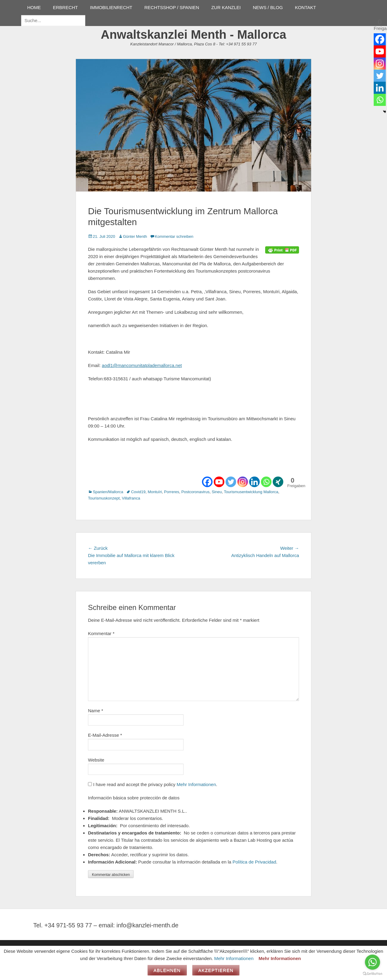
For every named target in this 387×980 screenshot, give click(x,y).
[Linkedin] (254, 482)
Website (96, 760)
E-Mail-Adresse (105, 735)
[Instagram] (243, 482)
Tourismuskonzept (104, 498)
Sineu (217, 492)
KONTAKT (305, 7)
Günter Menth (135, 236)
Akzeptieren (216, 970)
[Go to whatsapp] (372, 962)
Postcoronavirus (195, 492)
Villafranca (131, 498)
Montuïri (155, 492)
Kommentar (101, 633)
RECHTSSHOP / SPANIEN (172, 7)
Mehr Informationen (196, 784)
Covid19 (138, 492)
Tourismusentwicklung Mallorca (251, 492)
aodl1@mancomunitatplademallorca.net (142, 365)
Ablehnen (167, 970)
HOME (34, 7)
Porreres (172, 492)
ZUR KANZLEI (226, 7)
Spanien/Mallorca (108, 492)
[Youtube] (219, 482)
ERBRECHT (65, 7)
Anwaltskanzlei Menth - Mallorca (193, 34)
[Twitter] (231, 482)
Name (96, 711)
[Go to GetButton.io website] (372, 974)
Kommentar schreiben (174, 236)
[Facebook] (207, 482)
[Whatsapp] (266, 482)
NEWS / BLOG (268, 7)
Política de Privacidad (254, 862)
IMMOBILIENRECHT (111, 7)
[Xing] (278, 482)
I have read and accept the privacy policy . (153, 784)
